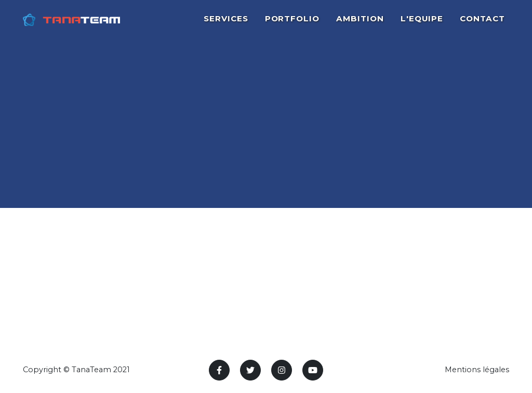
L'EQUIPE (422, 24)
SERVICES (226, 24)
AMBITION (360, 24)
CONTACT (482, 24)
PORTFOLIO (292, 24)
